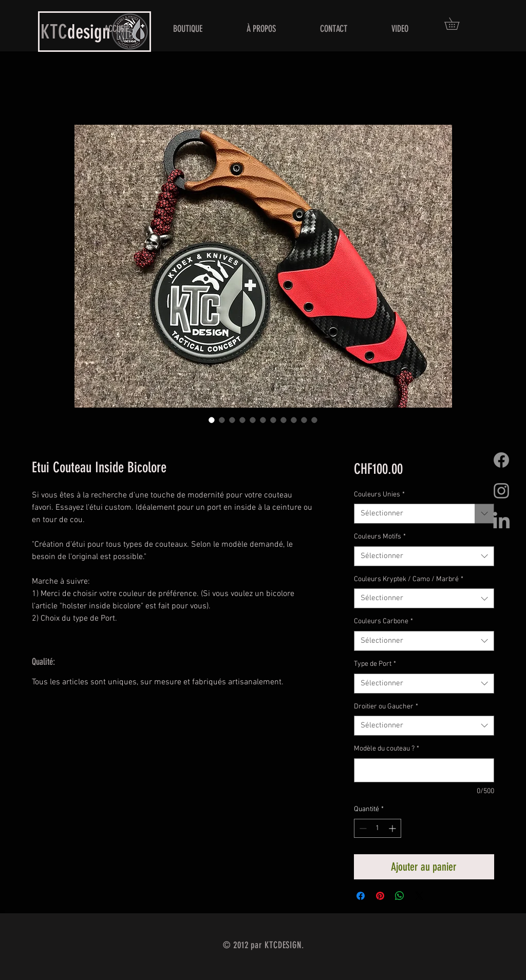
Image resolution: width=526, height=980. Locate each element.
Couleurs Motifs (380, 537)
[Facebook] (501, 460)
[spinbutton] (378, 828)
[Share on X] (419, 896)
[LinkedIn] (501, 522)
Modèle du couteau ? (387, 749)
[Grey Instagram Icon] (501, 491)
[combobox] (424, 514)
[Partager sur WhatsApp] (400, 896)
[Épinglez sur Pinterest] (380, 896)
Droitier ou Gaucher (386, 707)
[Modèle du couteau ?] (424, 770)
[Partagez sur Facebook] (361, 896)
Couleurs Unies (379, 495)
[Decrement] (362, 828)
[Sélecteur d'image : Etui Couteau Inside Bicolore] (212, 420)
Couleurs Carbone (383, 621)
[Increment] (393, 828)
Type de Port (375, 664)
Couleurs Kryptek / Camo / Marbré (409, 579)
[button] (458, 24)
